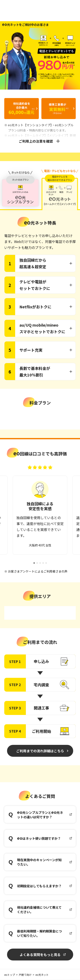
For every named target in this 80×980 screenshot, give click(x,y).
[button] (34, 563)
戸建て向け (25, 975)
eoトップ (10, 975)
